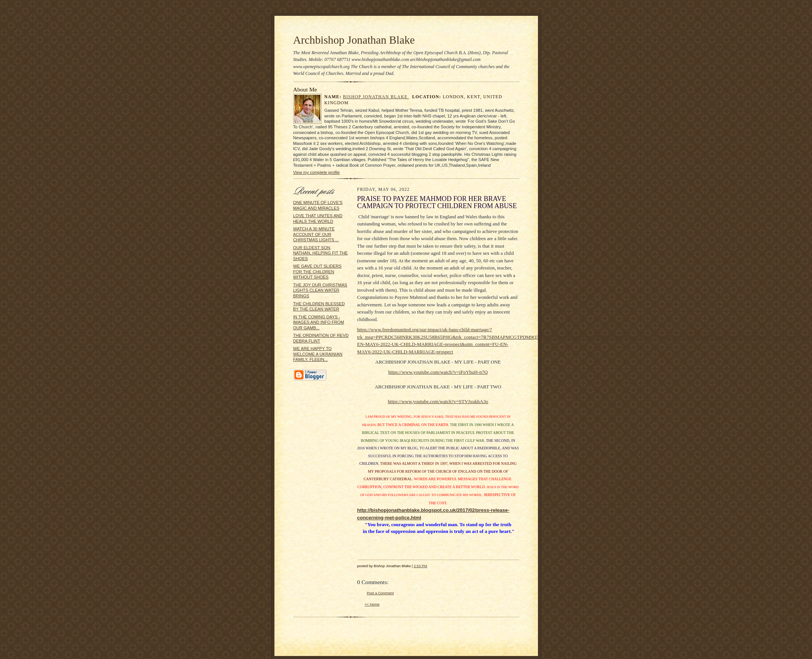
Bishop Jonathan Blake (376, 97)
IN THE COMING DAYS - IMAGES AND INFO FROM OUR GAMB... (319, 322)
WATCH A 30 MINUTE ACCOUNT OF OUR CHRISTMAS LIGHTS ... (316, 234)
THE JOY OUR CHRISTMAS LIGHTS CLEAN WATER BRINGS (320, 290)
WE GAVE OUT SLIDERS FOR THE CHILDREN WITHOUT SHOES (318, 272)
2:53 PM (420, 566)
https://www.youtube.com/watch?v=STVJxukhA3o (438, 401)
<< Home (372, 604)
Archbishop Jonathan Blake (354, 40)
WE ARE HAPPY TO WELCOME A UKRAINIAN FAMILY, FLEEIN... (318, 354)
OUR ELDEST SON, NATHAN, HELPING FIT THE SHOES (321, 253)
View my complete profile (317, 172)
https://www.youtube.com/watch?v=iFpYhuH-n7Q (438, 372)
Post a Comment (380, 593)
